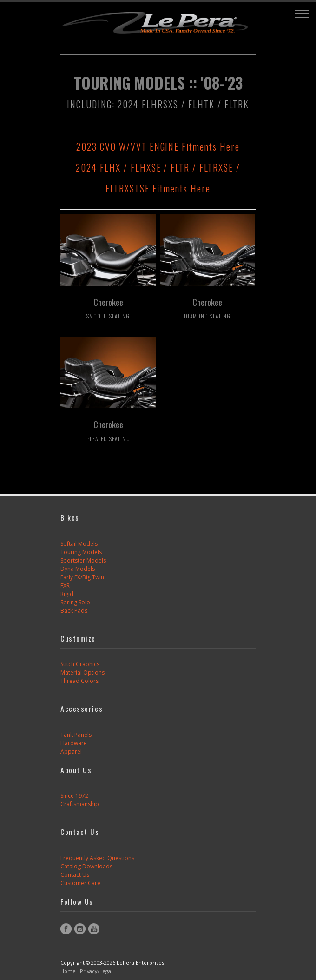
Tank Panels (76, 735)
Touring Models (81, 552)
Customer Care (80, 883)
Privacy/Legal (96, 971)
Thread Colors (79, 681)
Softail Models (79, 544)
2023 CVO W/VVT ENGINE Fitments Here (158, 146)
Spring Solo (75, 602)
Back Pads (74, 611)
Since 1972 (74, 796)
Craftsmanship (80, 804)
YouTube (94, 929)
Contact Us (75, 875)
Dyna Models (78, 569)
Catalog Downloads (86, 866)
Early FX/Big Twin (82, 577)
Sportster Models (83, 560)
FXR (65, 586)
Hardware (74, 743)
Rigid (67, 594)
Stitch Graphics (80, 664)
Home (68, 971)
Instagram (80, 929)
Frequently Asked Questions (97, 858)
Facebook (66, 929)
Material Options (82, 672)
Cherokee (108, 308)
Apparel (71, 752)
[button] (302, 14)
